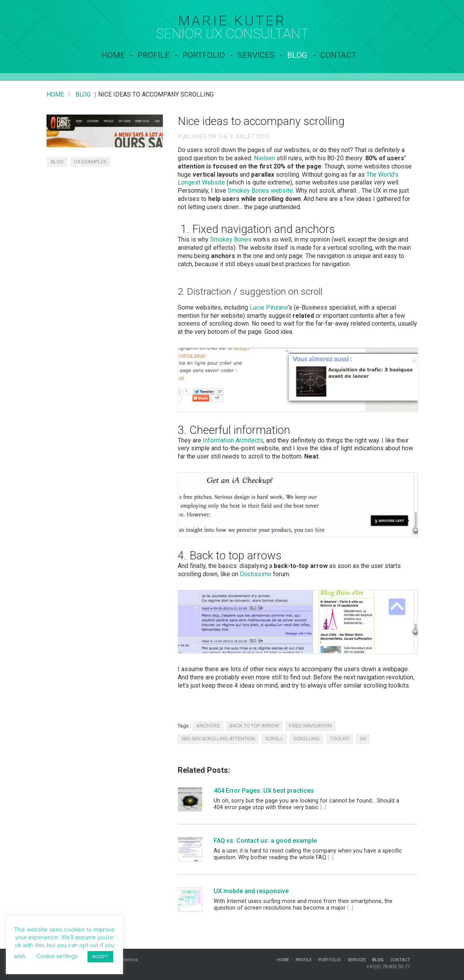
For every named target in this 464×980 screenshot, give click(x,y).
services (256, 55)
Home (113, 55)
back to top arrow (254, 726)
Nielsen (264, 158)
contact (338, 55)
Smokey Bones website (260, 191)
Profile (153, 55)
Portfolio (204, 55)
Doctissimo (256, 574)
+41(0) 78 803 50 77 (388, 967)
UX (363, 739)
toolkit (340, 739)
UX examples (90, 162)
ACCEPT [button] (100, 957)
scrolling (306, 739)
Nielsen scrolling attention (218, 739)
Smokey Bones (231, 239)
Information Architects (233, 440)
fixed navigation (310, 726)
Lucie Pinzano (269, 307)
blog (83, 94)
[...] (323, 807)
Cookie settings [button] (57, 956)
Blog (297, 55)
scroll (274, 739)
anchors (208, 726)
